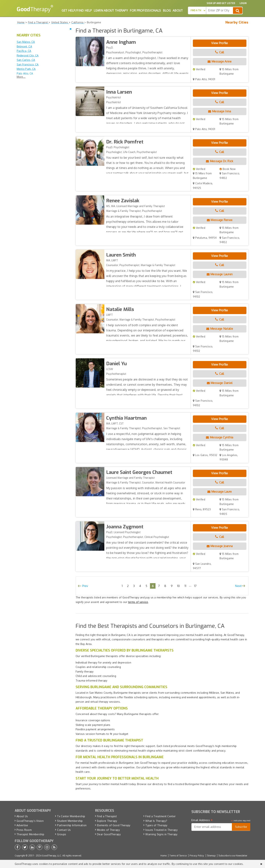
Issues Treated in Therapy (161, 830)
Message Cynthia (220, 437)
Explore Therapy (107, 821)
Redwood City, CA (28, 55)
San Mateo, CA (26, 42)
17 (195, 586)
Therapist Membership (30, 834)
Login (243, 3)
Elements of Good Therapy (114, 825)
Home (164, 856)
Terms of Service (178, 856)
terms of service (138, 602)
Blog (167, 10)
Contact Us (64, 830)
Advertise (22, 825)
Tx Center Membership (71, 816)
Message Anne (220, 61)
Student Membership (70, 821)
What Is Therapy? (156, 821)
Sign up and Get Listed (221, 3)
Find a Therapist (107, 816)
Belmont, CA (24, 46)
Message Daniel (220, 383)
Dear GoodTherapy (109, 834)
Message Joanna (220, 546)
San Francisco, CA (28, 64)
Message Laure (220, 492)
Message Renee (220, 220)
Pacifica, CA (24, 51)
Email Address (202, 820)
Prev (85, 586)
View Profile (220, 43)
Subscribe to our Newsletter (233, 856)
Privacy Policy (197, 856)
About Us (22, 816)
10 (179, 586)
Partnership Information (72, 825)
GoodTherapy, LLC (52, 856)
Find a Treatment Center (160, 816)
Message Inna (220, 111)
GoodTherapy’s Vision (30, 821)
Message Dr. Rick (220, 161)
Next (238, 586)
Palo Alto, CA (25, 73)
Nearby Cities (237, 22)
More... (21, 77)
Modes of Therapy (108, 830)
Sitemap (211, 856)
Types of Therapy (156, 825)
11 (185, 586)
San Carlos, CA (26, 60)
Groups (62, 834)
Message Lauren (220, 274)
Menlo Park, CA (26, 69)
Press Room (24, 830)
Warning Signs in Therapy (161, 834)
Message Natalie (220, 329)
